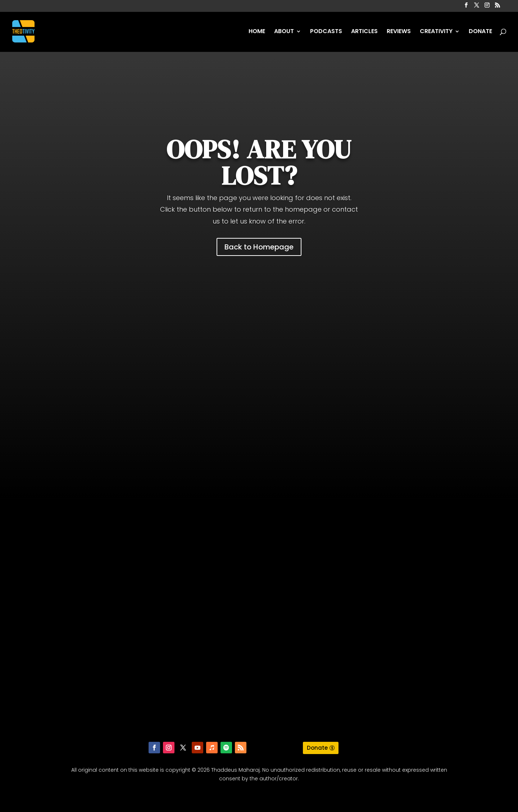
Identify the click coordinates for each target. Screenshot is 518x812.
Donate (317, 748)
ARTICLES (364, 32)
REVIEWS (399, 32)
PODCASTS (326, 32)
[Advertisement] (259, 373)
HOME (257, 32)
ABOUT (284, 32)
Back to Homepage (259, 247)
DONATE (480, 32)
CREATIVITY (436, 32)
